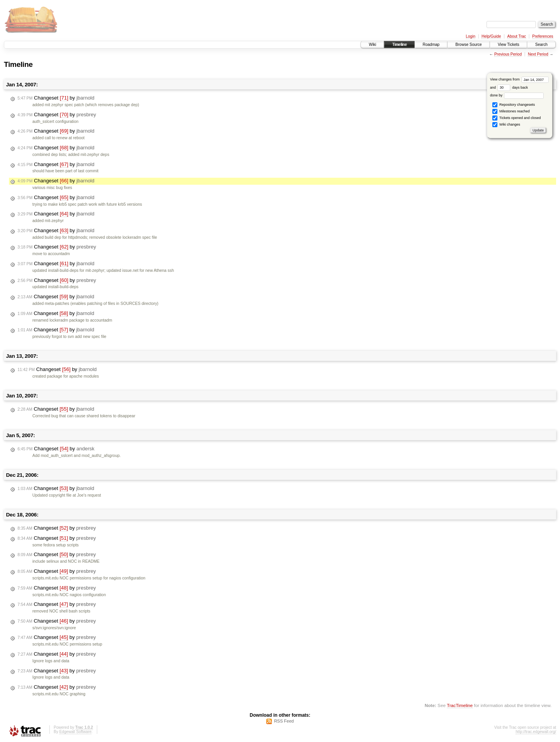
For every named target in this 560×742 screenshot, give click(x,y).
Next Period (538, 54)
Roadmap (431, 45)
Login (471, 36)
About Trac (516, 36)
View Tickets (508, 45)
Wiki (372, 45)
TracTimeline (460, 705)
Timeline (399, 45)
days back (513, 87)
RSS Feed (284, 721)
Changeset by (56, 98)
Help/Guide (491, 36)
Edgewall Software (75, 732)
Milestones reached (511, 111)
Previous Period (508, 54)
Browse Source (469, 45)
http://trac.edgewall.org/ (536, 732)
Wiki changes (506, 125)
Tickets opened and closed (516, 118)
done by (517, 95)
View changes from (519, 79)
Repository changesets (514, 105)
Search (541, 45)
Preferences (543, 36)
